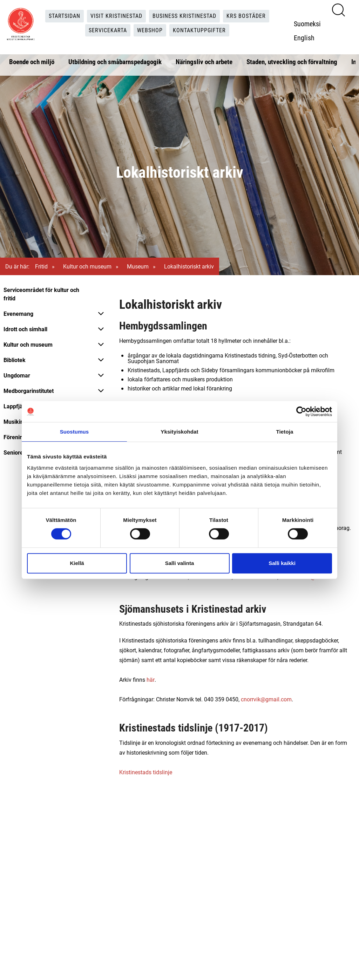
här (151, 679)
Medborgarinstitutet (29, 391)
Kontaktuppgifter (199, 30)
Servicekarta (108, 30)
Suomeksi (307, 23)
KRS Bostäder (246, 16)
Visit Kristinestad (116, 16)
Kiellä (77, 563)
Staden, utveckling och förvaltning (292, 62)
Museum (138, 266)
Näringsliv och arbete (204, 62)
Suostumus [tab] (74, 432)
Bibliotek (15, 360)
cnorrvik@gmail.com (266, 699)
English (304, 38)
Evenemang (18, 314)
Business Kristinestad (184, 16)
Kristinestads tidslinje (146, 772)
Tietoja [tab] (285, 432)
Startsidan (65, 16)
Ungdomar (17, 375)
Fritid (41, 266)
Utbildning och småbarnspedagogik (115, 62)
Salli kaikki (282, 563)
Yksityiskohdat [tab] (179, 432)
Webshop (150, 30)
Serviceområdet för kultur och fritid (41, 294)
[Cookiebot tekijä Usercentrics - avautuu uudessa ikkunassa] (301, 411)
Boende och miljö (32, 62)
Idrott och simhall (25, 329)
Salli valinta (180, 563)
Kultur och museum (87, 266)
